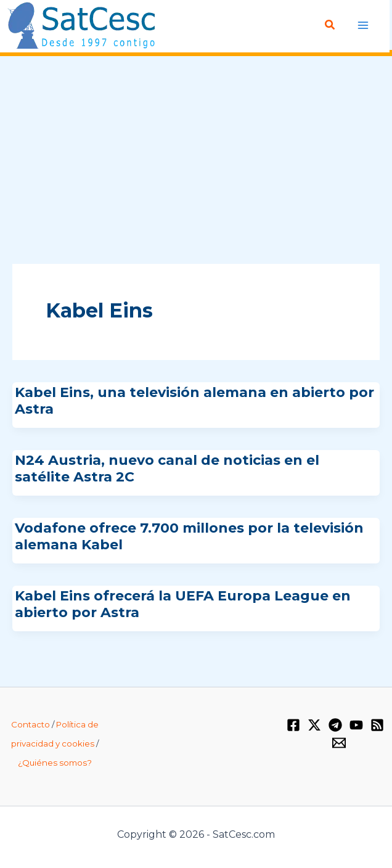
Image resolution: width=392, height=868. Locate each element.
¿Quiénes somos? (55, 763)
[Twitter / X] (314, 725)
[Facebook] (293, 725)
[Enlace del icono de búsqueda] (330, 25)
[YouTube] (356, 725)
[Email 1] (339, 743)
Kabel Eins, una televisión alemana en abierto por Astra (194, 400)
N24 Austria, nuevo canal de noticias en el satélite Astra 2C (167, 468)
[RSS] (377, 725)
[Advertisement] (196, 161)
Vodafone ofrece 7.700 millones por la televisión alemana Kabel (189, 536)
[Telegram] (335, 725)
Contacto (31, 724)
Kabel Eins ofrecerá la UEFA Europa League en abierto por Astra (183, 604)
